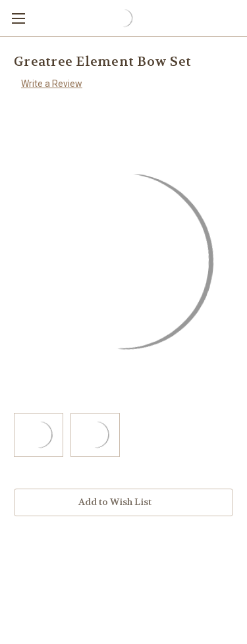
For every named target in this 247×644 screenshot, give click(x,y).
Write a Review (52, 84)
